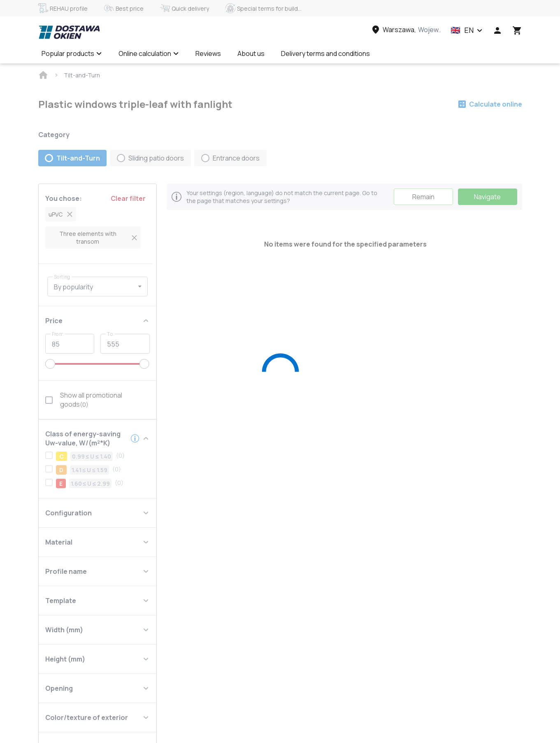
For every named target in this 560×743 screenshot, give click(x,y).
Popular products (72, 54)
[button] (467, 30)
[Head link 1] (69, 32)
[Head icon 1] (497, 30)
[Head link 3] (406, 30)
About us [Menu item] (251, 54)
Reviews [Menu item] (208, 54)
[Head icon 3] (517, 30)
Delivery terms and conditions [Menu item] (325, 54)
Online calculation (149, 54)
